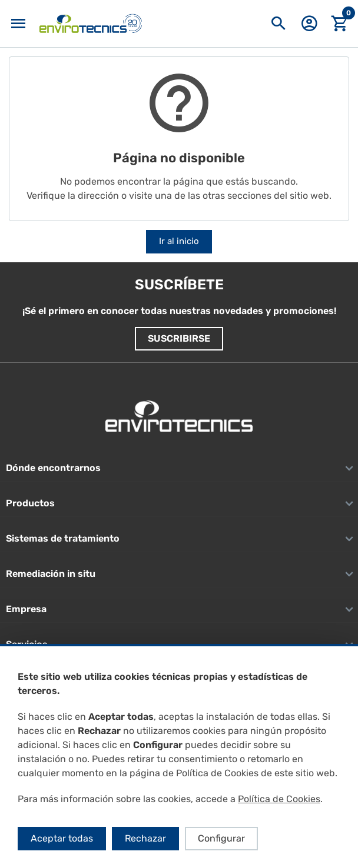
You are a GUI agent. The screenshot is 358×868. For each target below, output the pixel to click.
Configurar (221, 838)
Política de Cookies (279, 799)
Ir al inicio (179, 241)
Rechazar (145, 838)
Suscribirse (179, 338)
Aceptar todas (62, 838)
